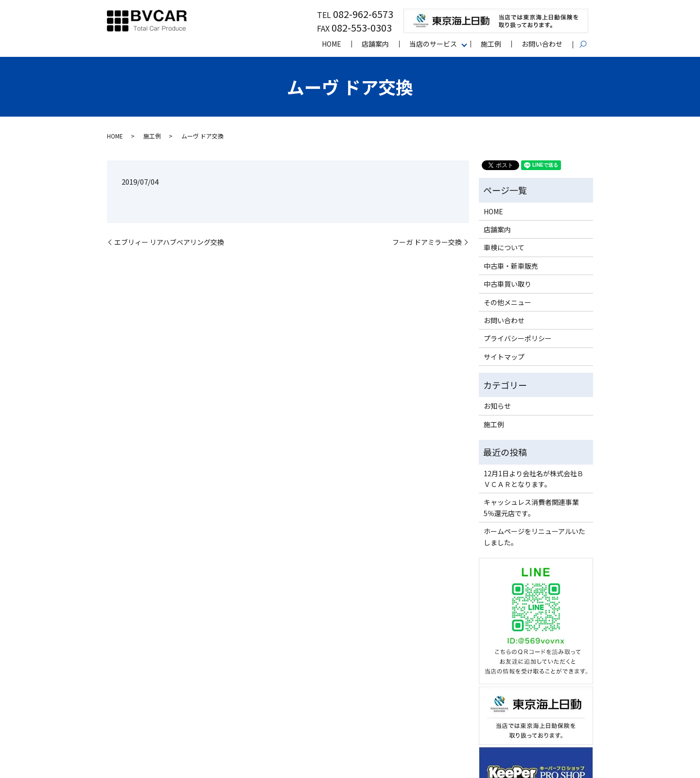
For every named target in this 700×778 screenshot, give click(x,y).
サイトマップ (504, 357)
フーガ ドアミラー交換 (427, 242)
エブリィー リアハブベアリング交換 (169, 242)
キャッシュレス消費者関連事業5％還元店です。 (531, 507)
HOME (332, 44)
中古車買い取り (507, 284)
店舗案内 (375, 44)
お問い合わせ (542, 44)
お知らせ (497, 406)
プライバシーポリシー (518, 338)
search (588, 44)
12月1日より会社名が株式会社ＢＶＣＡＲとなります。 (534, 479)
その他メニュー (507, 302)
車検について (504, 247)
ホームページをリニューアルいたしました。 (534, 536)
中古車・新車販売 (511, 266)
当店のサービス (433, 44)
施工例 (491, 44)
